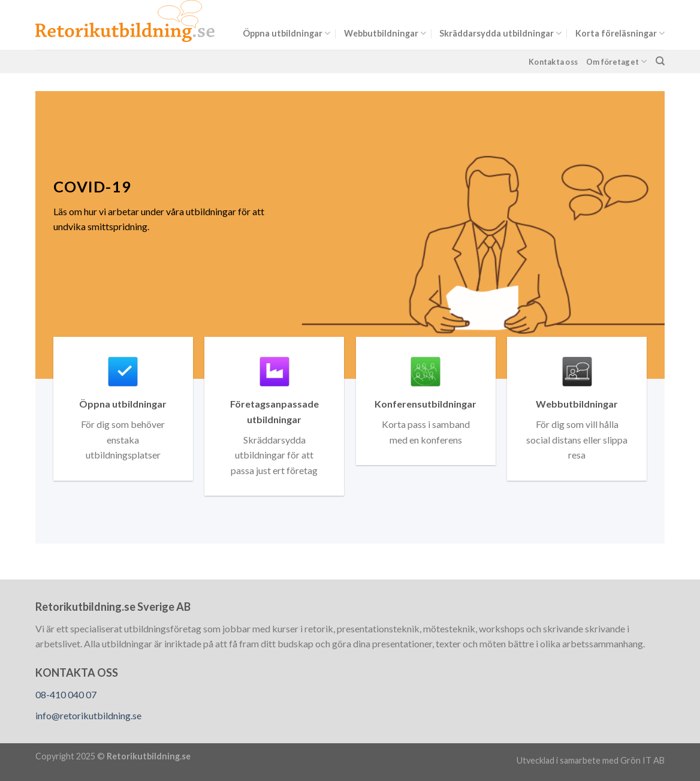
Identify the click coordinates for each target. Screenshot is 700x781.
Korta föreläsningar (620, 33)
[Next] (675, 235)
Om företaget (617, 61)
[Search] (660, 61)
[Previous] (25, 235)
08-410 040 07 (66, 694)
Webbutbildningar (385, 33)
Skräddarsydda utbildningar (500, 33)
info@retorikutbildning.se (88, 715)
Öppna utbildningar (286, 33)
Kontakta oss (553, 62)
